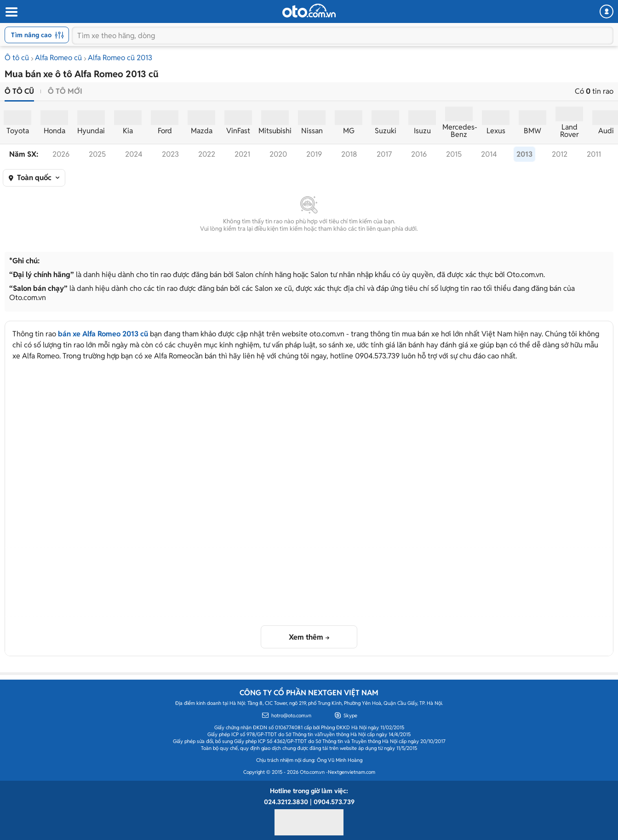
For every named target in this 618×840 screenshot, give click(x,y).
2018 (349, 154)
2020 (278, 154)
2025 (97, 154)
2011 (594, 154)
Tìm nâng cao (37, 35)
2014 (489, 154)
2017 (384, 154)
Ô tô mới (65, 91)
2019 (314, 154)
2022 (207, 154)
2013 (524, 154)
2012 (560, 154)
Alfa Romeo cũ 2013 (120, 58)
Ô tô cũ (17, 58)
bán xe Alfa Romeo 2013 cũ (103, 334)
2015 (454, 154)
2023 (170, 154)
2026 (61, 154)
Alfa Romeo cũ (58, 58)
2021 (242, 154)
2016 (419, 154)
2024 (134, 154)
